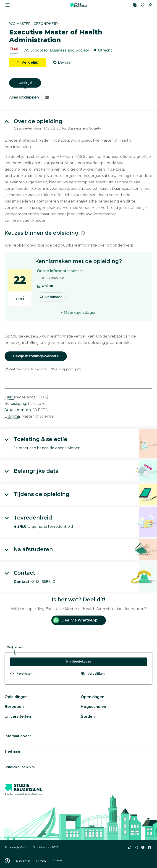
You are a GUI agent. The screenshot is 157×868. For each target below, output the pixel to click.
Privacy (42, 861)
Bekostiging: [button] (16, 404)
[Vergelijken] (135, 5)
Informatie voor (18, 736)
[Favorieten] (143, 5)
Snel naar (13, 751)
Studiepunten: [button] (18, 410)
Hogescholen (93, 707)
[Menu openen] (8, 5)
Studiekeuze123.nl (20, 767)
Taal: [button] (9, 397)
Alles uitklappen (29, 97)
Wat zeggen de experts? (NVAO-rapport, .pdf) (43, 369)
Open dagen (93, 697)
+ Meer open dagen (78, 313)
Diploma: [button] (13, 416)
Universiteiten (18, 716)
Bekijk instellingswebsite (36, 356)
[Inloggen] (150, 5)
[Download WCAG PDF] (7, 861)
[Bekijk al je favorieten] (21, 674)
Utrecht (105, 50)
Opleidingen (16, 697)
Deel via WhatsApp (75, 620)
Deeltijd (25, 83)
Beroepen (14, 707)
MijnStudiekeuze (78, 661)
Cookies (58, 861)
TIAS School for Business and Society (55, 50)
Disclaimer (24, 861)
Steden (88, 716)
